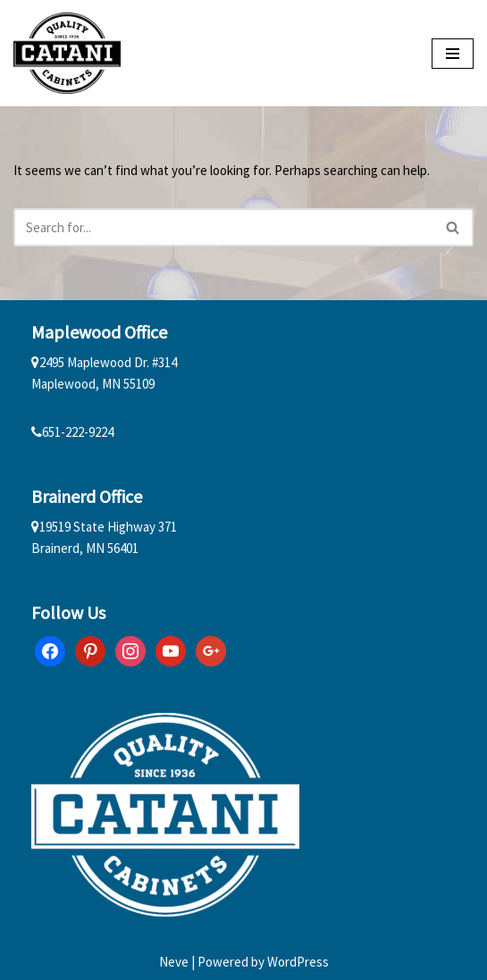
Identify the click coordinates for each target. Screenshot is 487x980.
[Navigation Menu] (453, 54)
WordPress (298, 962)
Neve (174, 962)
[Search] (223, 227)
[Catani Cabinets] (67, 53)
